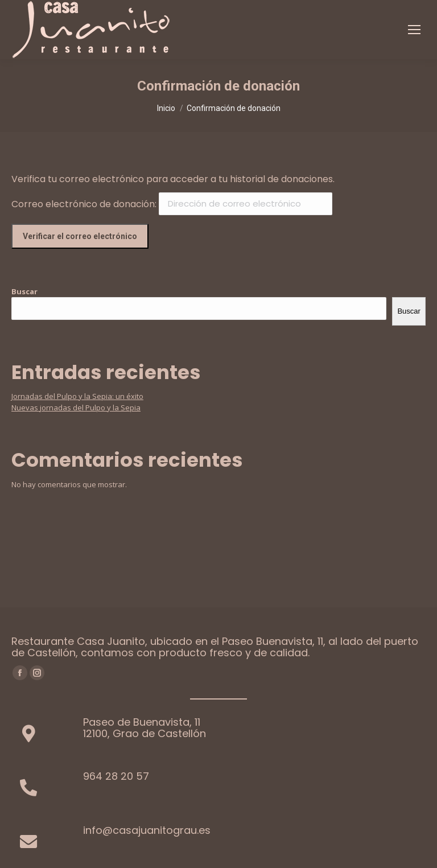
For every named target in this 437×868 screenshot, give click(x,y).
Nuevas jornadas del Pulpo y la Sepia (76, 408)
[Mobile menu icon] (414, 30)
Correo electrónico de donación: (84, 203)
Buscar (24, 291)
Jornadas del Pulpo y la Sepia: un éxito (77, 396)
